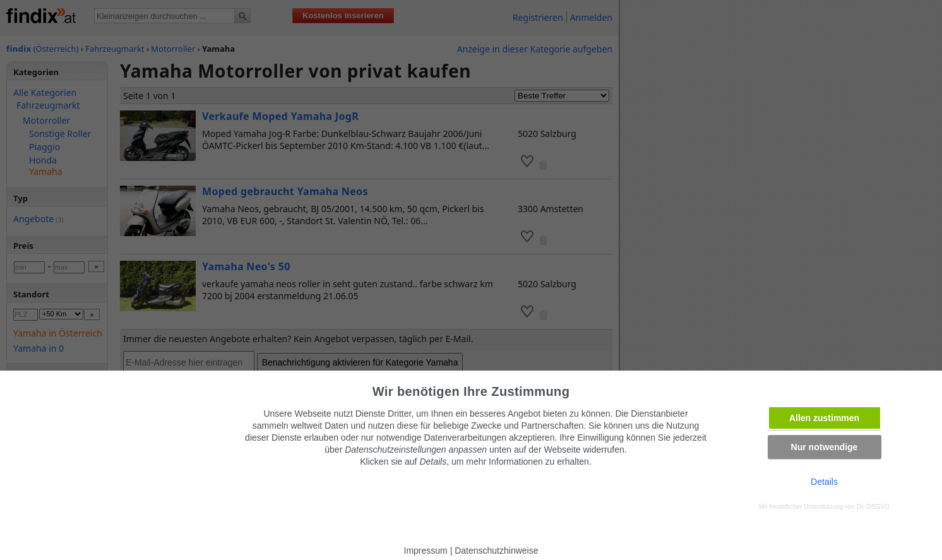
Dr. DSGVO (873, 507)
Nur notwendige (825, 447)
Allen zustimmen (824, 418)
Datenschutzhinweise (496, 551)
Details (824, 482)
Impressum (426, 551)
